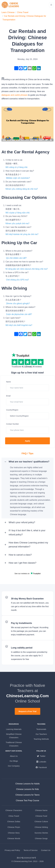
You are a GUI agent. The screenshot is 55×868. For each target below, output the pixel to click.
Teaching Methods (41, 739)
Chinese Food (41, 816)
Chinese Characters (14, 810)
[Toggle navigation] (51, 5)
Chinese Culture (41, 821)
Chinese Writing (41, 827)
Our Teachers (41, 734)
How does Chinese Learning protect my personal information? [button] (28, 545)
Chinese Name (41, 810)
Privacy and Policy (12, 850)
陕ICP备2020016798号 (26, 858)
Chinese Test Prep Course (27, 801)
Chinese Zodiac (14, 821)
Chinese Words (14, 838)
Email (8, 396)
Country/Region (12, 410)
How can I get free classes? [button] (22, 563)
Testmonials (41, 729)
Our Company (14, 766)
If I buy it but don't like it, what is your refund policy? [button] (27, 532)
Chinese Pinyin (14, 827)
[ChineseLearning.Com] (10, 5)
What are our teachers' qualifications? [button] (29, 462)
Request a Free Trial (28, 711)
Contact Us (46, 850)
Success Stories (41, 833)
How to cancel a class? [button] (20, 555)
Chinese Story (14, 833)
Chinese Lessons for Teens (28, 795)
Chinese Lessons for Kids (27, 789)
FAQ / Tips (28, 453)
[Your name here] (27, 388)
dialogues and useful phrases (14, 95)
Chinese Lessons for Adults (27, 784)
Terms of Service (30, 850)
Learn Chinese (8, 12)
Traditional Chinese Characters (14, 744)
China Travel (23, 12)
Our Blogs (14, 761)
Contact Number (12, 424)
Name (8, 382)
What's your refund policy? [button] (22, 522)
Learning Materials (14, 729)
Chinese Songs (41, 838)
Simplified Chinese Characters (14, 736)
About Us (14, 756)
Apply (27, 441)
